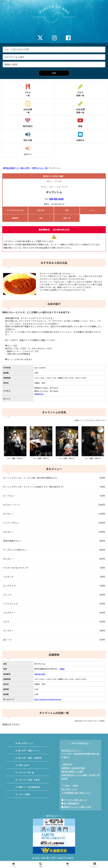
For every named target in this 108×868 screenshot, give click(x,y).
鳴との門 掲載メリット (29, 751)
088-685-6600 (56, 199)
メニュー (93, 210)
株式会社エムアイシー (71, 750)
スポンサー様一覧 (26, 772)
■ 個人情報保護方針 (71, 803)
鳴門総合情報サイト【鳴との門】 (17, 168)
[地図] (62, 669)
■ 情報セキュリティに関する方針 (76, 807)
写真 (67, 210)
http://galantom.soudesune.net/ (48, 699)
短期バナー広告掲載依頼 (29, 787)
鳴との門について (26, 743)
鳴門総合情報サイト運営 (72, 771)
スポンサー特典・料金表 (29, 780)
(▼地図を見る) (39, 394)
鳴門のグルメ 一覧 (40, 168)
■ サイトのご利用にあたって (74, 800)
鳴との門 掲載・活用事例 (30, 758)
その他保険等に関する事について (76, 793)
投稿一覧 (67, 218)
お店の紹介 (41, 210)
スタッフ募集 (24, 794)
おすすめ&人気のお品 (15, 210)
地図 (41, 218)
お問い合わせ (24, 765)
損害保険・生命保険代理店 (73, 768)
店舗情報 (15, 218)
